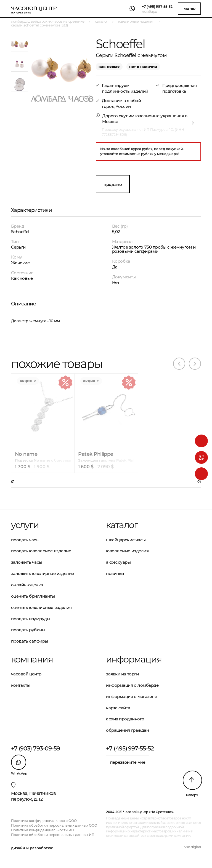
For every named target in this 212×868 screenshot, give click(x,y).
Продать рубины (28, 630)
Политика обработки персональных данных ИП (53, 835)
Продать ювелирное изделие (41, 551)
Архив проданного (125, 719)
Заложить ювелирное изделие (43, 573)
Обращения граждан (127, 730)
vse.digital (193, 847)
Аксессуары (118, 562)
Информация (134, 659)
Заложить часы (27, 562)
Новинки (115, 573)
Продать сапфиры (30, 641)
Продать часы (25, 540)
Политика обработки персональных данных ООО (54, 825)
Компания (32, 659)
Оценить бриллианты (33, 596)
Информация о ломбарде (132, 685)
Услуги (25, 525)
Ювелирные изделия (127, 551)
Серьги (18, 247)
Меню (190, 8)
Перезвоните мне (128, 762)
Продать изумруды (31, 619)
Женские (20, 263)
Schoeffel (20, 232)
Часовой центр (26, 674)
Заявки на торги (122, 674)
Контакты (21, 685)
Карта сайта (118, 708)
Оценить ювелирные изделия (41, 607)
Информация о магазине (132, 697)
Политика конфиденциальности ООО (44, 821)
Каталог (122, 525)
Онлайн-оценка (27, 585)
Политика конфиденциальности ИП (43, 830)
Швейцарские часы (126, 540)
